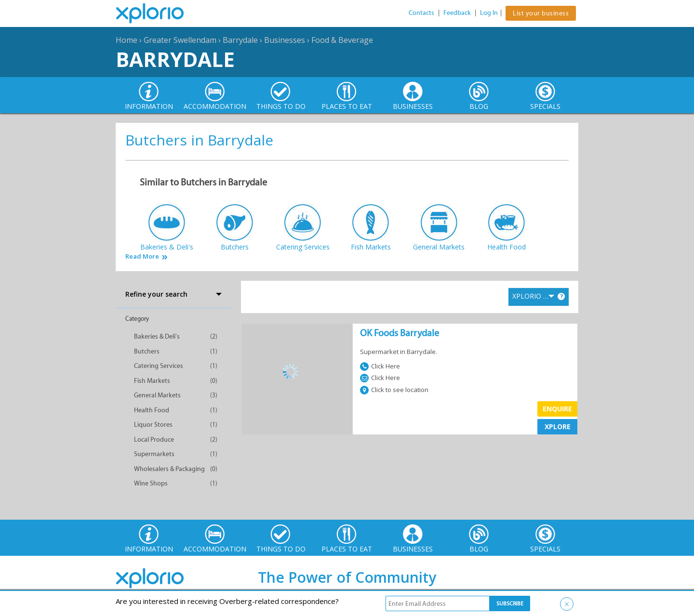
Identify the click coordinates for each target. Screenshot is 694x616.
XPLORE (558, 426)
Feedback (457, 13)
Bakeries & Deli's (157, 336)
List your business (541, 13)
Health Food (152, 410)
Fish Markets (152, 381)
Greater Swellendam (180, 40)
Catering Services (159, 366)
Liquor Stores (153, 425)
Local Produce (154, 439)
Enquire (557, 409)
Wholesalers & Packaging (169, 469)
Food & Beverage (342, 40)
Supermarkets (154, 454)
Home (127, 40)
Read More (142, 256)
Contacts (421, 13)
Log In (489, 13)
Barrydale (240, 40)
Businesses (285, 40)
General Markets (157, 395)
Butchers (147, 351)
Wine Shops (151, 483)
